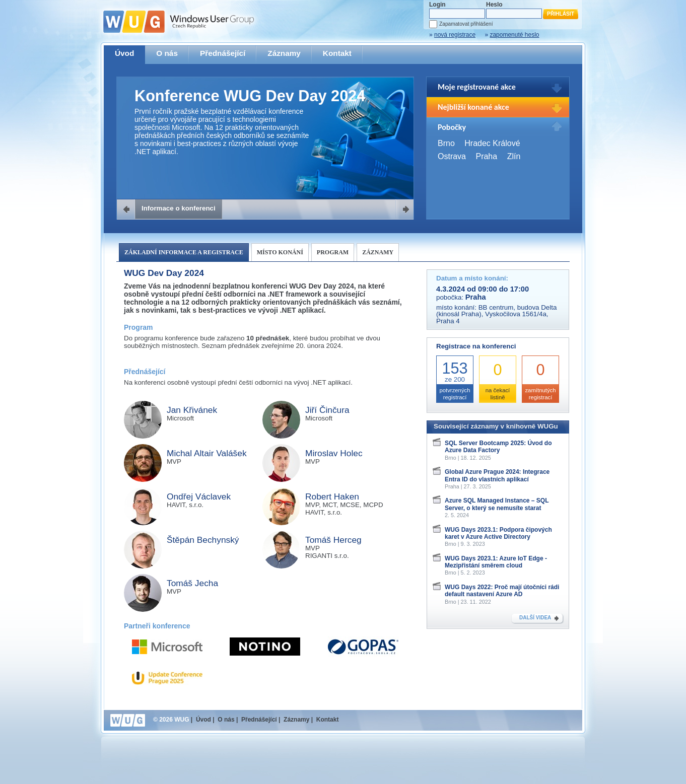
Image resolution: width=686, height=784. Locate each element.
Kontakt (337, 53)
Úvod (124, 53)
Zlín (514, 156)
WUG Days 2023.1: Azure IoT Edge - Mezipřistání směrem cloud (496, 562)
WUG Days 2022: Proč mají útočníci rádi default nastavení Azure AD (502, 591)
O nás (167, 53)
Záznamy (284, 53)
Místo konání (280, 252)
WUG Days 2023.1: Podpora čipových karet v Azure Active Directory (498, 533)
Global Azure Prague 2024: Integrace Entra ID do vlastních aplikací (497, 475)
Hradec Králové (492, 143)
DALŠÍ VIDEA (535, 618)
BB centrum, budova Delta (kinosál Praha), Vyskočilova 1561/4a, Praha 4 (496, 314)
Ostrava (452, 156)
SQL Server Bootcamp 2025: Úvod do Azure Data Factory (498, 447)
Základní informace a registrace (184, 252)
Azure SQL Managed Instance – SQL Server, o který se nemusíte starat (497, 504)
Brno (446, 143)
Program (333, 252)
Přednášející (223, 53)
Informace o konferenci (179, 208)
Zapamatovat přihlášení (466, 24)
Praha (486, 156)
